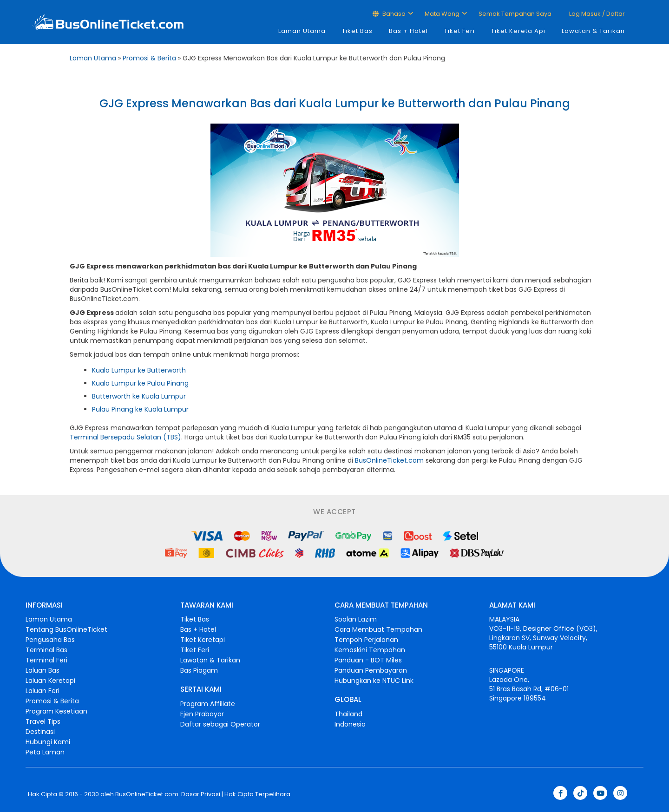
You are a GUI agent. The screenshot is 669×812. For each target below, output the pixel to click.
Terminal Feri (46, 660)
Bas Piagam (199, 670)
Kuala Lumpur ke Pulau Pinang (140, 383)
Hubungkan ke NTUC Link (374, 681)
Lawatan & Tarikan (593, 31)
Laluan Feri (43, 691)
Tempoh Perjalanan (366, 640)
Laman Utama (302, 31)
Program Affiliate (208, 704)
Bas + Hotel (408, 31)
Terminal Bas (46, 650)
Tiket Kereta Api (518, 31)
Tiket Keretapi (203, 640)
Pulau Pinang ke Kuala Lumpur (140, 409)
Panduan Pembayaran (371, 670)
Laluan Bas (43, 670)
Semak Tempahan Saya (515, 14)
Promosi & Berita (149, 58)
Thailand (348, 714)
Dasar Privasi (200, 794)
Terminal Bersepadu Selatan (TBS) (125, 437)
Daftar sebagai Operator (220, 724)
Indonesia (350, 724)
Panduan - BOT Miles (368, 660)
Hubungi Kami (48, 742)
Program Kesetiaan (56, 711)
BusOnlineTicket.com (389, 460)
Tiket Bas (357, 31)
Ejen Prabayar (202, 714)
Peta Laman (45, 752)
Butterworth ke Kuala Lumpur (139, 396)
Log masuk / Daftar (596, 14)
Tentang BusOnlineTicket (66, 629)
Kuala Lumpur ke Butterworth (139, 370)
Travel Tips (43, 721)
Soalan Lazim (356, 619)
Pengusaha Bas (50, 640)
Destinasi (40, 732)
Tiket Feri (459, 31)
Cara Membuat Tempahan (378, 629)
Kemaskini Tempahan (370, 650)
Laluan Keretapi (50, 681)
